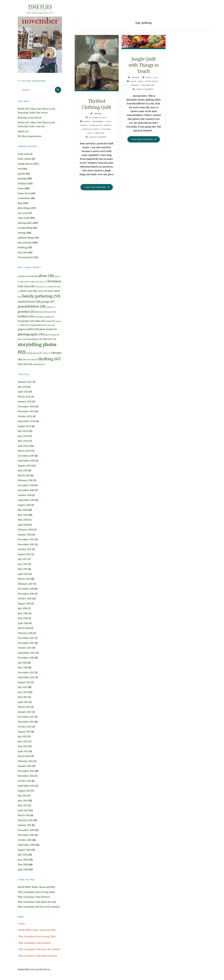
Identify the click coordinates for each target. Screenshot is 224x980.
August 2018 (24, 505)
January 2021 (25, 402)
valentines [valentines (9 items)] (39, 364)
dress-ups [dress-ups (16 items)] (29, 291)
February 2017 (25, 584)
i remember (24, 198)
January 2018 (25, 535)
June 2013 (23, 692)
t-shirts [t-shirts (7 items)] (46, 353)
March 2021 (24, 397)
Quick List (23, 131)
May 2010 (23, 865)
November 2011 (26, 776)
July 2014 (22, 663)
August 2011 (24, 791)
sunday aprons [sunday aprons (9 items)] (34, 353)
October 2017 (25, 549)
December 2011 (26, 771)
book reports (25, 159)
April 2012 (23, 751)
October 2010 (25, 840)
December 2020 (26, 407)
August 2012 (24, 732)
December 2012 (26, 717)
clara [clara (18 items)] (29, 286)
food (20, 169)
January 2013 (25, 712)
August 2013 (24, 682)
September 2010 (26, 845)
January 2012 (25, 766)
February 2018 (25, 530)
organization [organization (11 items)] (38, 325)
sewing (22, 233)
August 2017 (24, 554)
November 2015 (26, 643)
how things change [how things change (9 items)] (44, 317)
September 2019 (26, 461)
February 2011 (25, 820)
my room (23, 213)
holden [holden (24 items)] (26, 316)
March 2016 (24, 628)
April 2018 (23, 525)
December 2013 (26, 673)
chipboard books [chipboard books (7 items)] (38, 282)
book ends (23, 154)
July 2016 (22, 609)
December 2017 (26, 540)
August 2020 (24, 426)
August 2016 (24, 604)
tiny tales (23, 252)
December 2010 (26, 830)
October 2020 (25, 416)
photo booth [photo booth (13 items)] (48, 329)
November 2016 (26, 594)
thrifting (22, 247)
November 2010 (26, 835)
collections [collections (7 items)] (41, 287)
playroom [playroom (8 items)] (23, 339)
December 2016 (26, 589)
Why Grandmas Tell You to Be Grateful (39, 907)
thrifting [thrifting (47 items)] (49, 359)
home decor (24, 193)
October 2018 (25, 495)
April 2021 (23, 392)
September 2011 (26, 786)
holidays (22, 184)
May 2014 (23, 668)
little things (24, 208)
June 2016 (23, 613)
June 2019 (23, 471)
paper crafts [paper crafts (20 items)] (28, 329)
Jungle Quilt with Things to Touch (144, 65)
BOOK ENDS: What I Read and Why (36, 887)
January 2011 (24, 825)
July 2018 (22, 510)
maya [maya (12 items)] (50, 321)
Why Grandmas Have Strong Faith (36, 892)
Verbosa (33, 970)
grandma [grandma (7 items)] (51, 307)
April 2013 (23, 702)
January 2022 (25, 382)
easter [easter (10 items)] (42, 291)
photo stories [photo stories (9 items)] (52, 335)
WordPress (45, 970)
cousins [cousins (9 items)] (51, 287)
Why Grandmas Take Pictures (34, 897)
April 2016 (23, 623)
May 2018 (23, 520)
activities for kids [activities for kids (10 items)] (28, 276)
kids (20, 203)
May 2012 (23, 746)
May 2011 (23, 806)
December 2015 (26, 638)
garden (22, 174)
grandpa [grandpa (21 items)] (26, 312)
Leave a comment (98, 137)
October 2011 (24, 781)
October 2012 (25, 727)
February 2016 (25, 633)
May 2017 (23, 569)
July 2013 (22, 687)
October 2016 (25, 599)
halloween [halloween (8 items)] (40, 312)
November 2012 (26, 722)
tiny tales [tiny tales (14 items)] (25, 364)
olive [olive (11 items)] (25, 325)
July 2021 (22, 387)
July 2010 (22, 855)
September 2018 (26, 500)
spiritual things (26, 238)
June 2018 (23, 515)
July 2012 (22, 737)
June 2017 (23, 564)
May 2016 (23, 618)
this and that (25, 243)
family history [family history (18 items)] (29, 302)
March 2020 (24, 451)
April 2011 (23, 810)
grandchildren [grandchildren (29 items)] (31, 307)
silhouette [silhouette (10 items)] (50, 339)
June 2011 (23, 801)
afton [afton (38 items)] (46, 276)
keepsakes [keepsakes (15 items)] (26, 321)
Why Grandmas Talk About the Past (37, 902)
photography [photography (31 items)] (31, 334)
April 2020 (23, 446)
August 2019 (24, 466)
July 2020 (23, 431)
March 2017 (24, 579)
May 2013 (23, 697)
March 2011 (24, 815)
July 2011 (22, 796)
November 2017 (26, 544)
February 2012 (25, 761)
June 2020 (23, 436)
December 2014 (26, 658)
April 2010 (23, 870)
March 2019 (24, 476)
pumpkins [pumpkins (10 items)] (36, 339)
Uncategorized (26, 257)
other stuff (23, 218)
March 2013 (24, 707)
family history (25, 164)
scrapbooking (25, 228)
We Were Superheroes (30, 136)
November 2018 (26, 490)
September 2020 (27, 421)
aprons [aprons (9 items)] (25, 282)
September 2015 (26, 653)
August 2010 (24, 850)
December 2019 (26, 456)
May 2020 (23, 441)
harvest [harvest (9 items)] (51, 312)
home (21, 188)
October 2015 (25, 648)
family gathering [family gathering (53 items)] (41, 296)
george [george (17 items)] (48, 302)
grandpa (22, 179)
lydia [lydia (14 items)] (40, 321)
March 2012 (24, 756)
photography (25, 223)
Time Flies (40, 7)
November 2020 (26, 412)
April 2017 (23, 574)
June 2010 (23, 860)
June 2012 (23, 741)
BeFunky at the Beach (29, 118)
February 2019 (25, 481)
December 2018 (26, 485)
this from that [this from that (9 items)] (30, 360)
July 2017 (22, 559)
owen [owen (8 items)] (51, 325)
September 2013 (26, 678)
